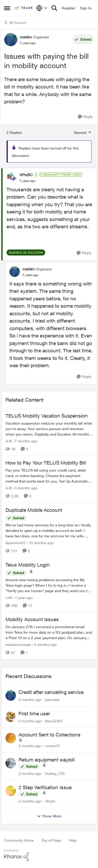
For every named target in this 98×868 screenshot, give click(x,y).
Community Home (19, 840)
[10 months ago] (40, 543)
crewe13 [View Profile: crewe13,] (53, 746)
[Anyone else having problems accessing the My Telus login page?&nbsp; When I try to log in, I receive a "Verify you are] (49, 585)
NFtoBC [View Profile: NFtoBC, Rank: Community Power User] (26, 175)
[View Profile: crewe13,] (11, 738)
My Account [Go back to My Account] (15, 22)
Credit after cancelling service (51, 692)
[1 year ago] (23, 597)
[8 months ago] (25, 488)
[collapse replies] (49, 170)
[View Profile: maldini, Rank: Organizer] (11, 40)
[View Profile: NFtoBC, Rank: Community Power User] (12, 177)
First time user (34, 714)
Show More (49, 816)
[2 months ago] (30, 700)
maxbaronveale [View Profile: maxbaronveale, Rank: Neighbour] (18, 644)
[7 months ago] (25, 441)
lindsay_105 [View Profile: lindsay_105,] (55, 773)
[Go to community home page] (24, 8)
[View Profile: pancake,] (11, 695)
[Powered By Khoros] (49, 855)
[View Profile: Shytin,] (11, 791)
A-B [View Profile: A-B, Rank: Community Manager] (9, 441)
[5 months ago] (44, 644)
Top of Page (51, 840)
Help (73, 840)
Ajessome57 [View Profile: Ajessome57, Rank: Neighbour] (16, 543)
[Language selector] (42, 8)
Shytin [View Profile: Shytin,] (50, 801)
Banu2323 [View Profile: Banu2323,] (54, 721)
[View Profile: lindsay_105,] (11, 763)
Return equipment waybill (47, 760)
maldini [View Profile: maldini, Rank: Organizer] (26, 37)
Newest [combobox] (83, 133)
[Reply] (85, 117)
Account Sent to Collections (50, 735)
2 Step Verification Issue (45, 787)
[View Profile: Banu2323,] (11, 717)
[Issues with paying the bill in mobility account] (28, 181)
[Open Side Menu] (7, 8)
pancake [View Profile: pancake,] (52, 700)
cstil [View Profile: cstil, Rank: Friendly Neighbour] (9, 597)
